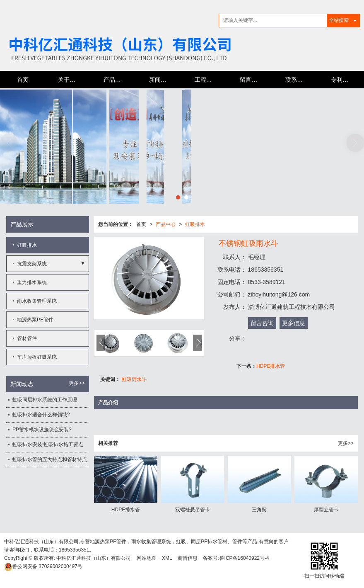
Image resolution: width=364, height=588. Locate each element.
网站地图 (147, 558)
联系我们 (297, 80)
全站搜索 (339, 20)
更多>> (346, 443)
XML (167, 558)
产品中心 (115, 80)
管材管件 (27, 338)
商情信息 (188, 558)
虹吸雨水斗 (134, 379)
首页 (23, 80)
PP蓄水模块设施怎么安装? (42, 430)
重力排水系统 (32, 282)
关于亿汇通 (72, 80)
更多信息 (294, 323)
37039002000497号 (43, 566)
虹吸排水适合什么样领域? (41, 415)
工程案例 (206, 80)
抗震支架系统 (32, 264)
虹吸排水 (195, 224)
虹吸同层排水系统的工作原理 (45, 400)
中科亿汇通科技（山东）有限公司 (94, 558)
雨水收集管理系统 (37, 301)
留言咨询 (262, 323)
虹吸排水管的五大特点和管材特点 (50, 459)
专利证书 (342, 80)
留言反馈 (251, 80)
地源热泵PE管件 (35, 320)
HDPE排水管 (271, 366)
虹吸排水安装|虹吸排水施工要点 (48, 445)
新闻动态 (161, 80)
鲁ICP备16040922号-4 (244, 558)
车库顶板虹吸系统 (37, 357)
